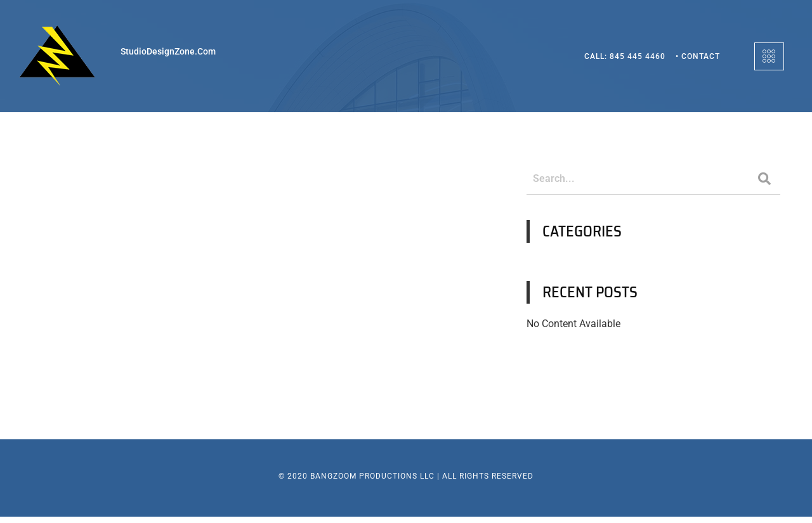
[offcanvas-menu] (769, 56)
